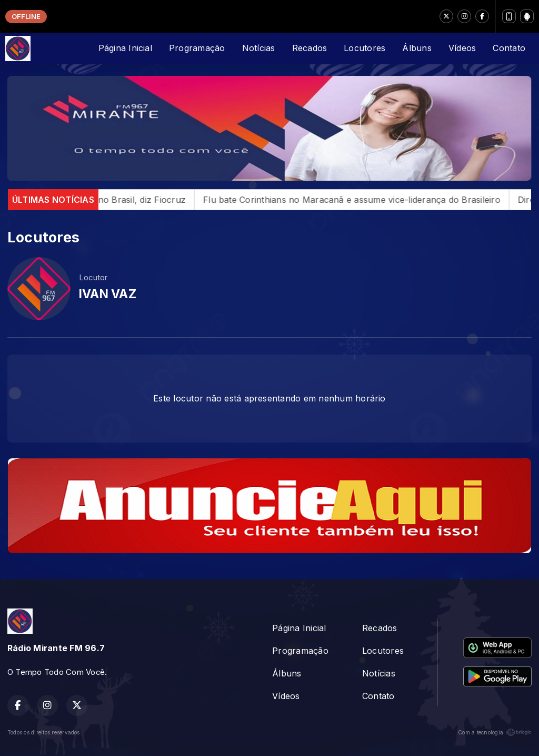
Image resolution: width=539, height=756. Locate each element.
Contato (509, 48)
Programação (197, 48)
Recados (310, 48)
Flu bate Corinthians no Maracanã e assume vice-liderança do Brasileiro (366, 200)
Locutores (365, 48)
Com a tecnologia (495, 732)
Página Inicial (125, 48)
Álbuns (417, 48)
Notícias (259, 48)
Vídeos (462, 48)
